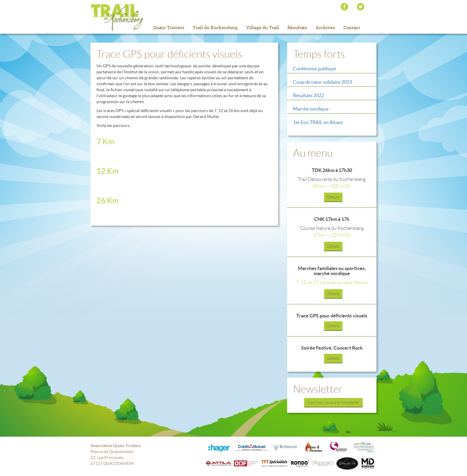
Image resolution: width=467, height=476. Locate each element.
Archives (325, 28)
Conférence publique (315, 69)
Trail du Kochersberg (126, 17)
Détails (333, 197)
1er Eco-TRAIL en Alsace (318, 122)
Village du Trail (263, 28)
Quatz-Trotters (169, 28)
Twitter (361, 7)
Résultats (297, 28)
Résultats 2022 (309, 95)
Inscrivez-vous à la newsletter (333, 402)
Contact (352, 28)
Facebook (344, 7)
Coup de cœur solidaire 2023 (323, 82)
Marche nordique (311, 109)
